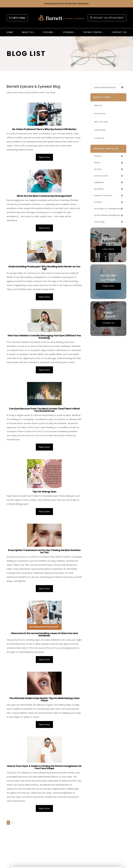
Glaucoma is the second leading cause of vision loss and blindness (44, 636)
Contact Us (119, 32)
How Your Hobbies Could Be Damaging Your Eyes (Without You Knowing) (44, 337)
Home (10, 32)
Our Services (100, 114)
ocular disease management (102, 220)
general (98, 156)
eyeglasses (100, 183)
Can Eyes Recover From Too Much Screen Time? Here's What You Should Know (44, 411)
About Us (98, 105)
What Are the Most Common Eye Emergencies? (44, 196)
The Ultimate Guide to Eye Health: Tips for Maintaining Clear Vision (44, 702)
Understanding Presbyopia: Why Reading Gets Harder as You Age (44, 268)
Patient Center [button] (93, 32)
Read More (44, 157)
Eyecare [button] (49, 32)
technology (100, 227)
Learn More (108, 255)
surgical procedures (104, 196)
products (98, 203)
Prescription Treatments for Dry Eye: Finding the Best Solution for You (44, 553)
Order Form (108, 292)
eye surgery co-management (102, 211)
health (97, 163)
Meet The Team (102, 122)
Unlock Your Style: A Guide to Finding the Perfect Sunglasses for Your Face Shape (44, 770)
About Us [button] (28, 32)
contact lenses (102, 176)
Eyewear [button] (69, 32)
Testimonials (100, 130)
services (98, 170)
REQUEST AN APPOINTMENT (107, 18)
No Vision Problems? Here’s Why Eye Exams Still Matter (44, 129)
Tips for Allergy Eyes (44, 493)
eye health (99, 190)
